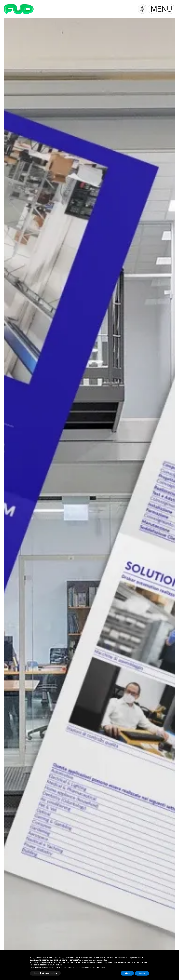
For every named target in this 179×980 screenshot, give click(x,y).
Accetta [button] (142, 973)
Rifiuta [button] (127, 973)
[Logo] (19, 9)
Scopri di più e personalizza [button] (45, 973)
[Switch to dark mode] (142, 9)
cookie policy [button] (102, 960)
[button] (161, 9)
